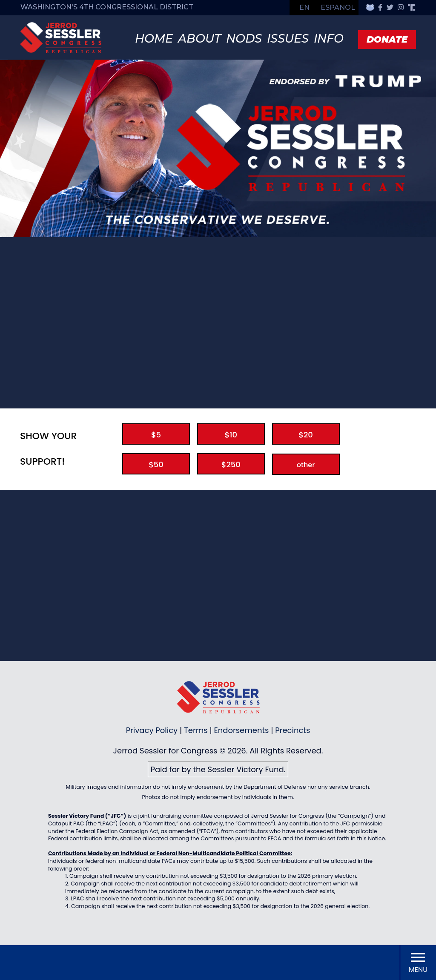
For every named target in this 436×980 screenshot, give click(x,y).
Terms (196, 730)
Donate (387, 39)
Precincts (293, 730)
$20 (306, 435)
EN (304, 7)
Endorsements (242, 730)
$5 (156, 435)
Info (329, 39)
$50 (156, 464)
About (199, 39)
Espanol (338, 7)
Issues (288, 39)
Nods (244, 39)
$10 (231, 435)
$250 (231, 464)
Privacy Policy (152, 730)
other (306, 465)
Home (154, 39)
